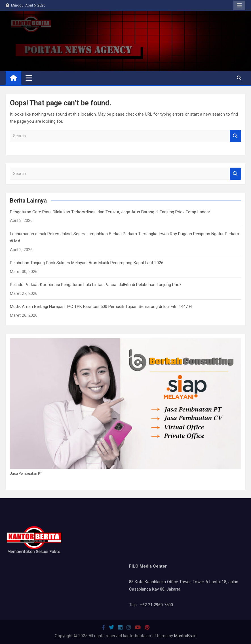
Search (235, 136)
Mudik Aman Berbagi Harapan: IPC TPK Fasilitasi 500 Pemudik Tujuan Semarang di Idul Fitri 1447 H (101, 307)
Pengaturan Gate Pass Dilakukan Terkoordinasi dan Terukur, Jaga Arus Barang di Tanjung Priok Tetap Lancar (110, 212)
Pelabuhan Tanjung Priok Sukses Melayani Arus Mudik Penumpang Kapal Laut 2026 (87, 263)
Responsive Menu (239, 5)
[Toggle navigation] (29, 78)
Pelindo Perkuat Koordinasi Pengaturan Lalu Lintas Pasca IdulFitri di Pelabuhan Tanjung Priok (96, 285)
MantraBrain (185, 636)
